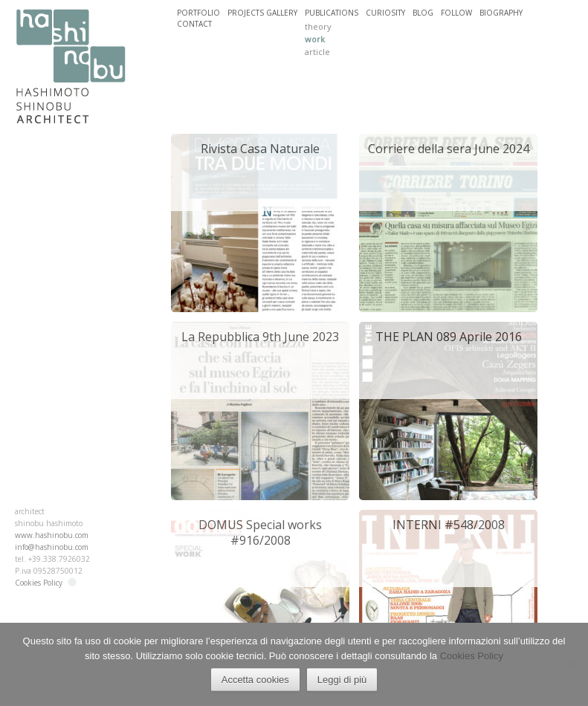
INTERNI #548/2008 (449, 525)
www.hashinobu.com (52, 535)
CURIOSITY (385, 13)
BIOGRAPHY (501, 13)
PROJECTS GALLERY (262, 13)
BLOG (423, 13)
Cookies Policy (39, 583)
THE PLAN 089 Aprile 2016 (449, 337)
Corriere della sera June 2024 (449, 149)
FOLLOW (456, 13)
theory (318, 26)
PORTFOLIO (198, 13)
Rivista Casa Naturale (260, 149)
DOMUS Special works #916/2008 (260, 532)
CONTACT (194, 24)
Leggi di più (342, 680)
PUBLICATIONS (332, 13)
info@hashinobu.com (52, 547)
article (317, 52)
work (315, 39)
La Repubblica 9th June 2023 (260, 337)
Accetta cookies (255, 680)
